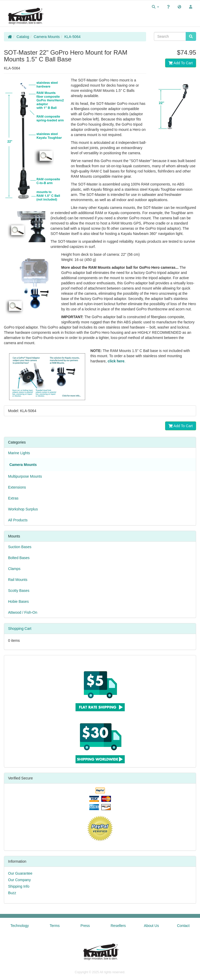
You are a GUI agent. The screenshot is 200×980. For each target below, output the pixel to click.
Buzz (12, 893)
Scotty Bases (19, 591)
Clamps (14, 569)
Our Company (19, 880)
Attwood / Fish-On (23, 612)
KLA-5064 (72, 37)
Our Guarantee (20, 873)
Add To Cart (181, 63)
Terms (55, 926)
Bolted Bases (19, 558)
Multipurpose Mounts (25, 476)
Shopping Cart (20, 629)
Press (85, 926)
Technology (20, 926)
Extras (13, 498)
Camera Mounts (47, 37)
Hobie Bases (18, 601)
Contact (183, 926)
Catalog (23, 37)
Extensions (17, 487)
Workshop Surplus (23, 509)
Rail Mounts (18, 580)
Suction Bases (20, 547)
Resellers (118, 926)
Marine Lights (19, 453)
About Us (152, 926)
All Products (18, 520)
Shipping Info (19, 886)
